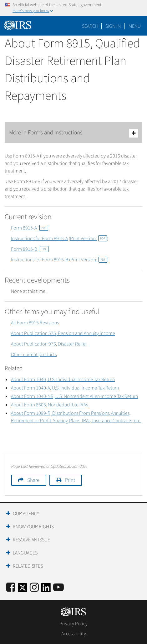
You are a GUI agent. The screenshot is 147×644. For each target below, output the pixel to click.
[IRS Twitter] (23, 590)
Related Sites (28, 566)
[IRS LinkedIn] (46, 590)
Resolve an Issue (31, 540)
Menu (135, 26)
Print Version (89, 239)
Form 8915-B (30, 249)
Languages (25, 553)
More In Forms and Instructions (73, 133)
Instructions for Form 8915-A (39, 239)
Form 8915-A (30, 228)
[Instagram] (34, 588)
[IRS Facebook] (11, 588)
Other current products (34, 355)
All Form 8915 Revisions (35, 323)
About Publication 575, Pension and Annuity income (63, 333)
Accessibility (74, 634)
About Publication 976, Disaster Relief (49, 344)
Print (70, 480)
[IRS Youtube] (58, 588)
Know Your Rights (33, 527)
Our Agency (26, 514)
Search (90, 26)
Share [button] (33, 480)
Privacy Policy (73, 624)
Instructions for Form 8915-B (40, 260)
